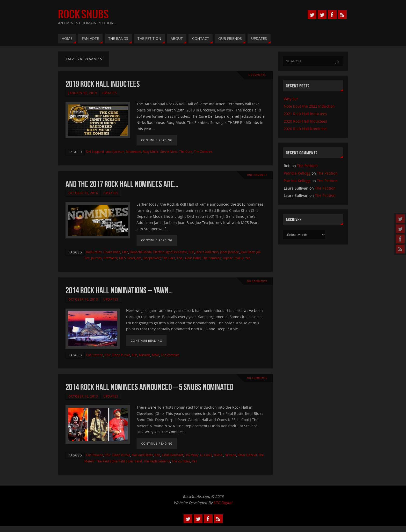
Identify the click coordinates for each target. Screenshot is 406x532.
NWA (156, 355)
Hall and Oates (142, 455)
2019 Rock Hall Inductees (103, 84)
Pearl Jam (134, 258)
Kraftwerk (111, 258)
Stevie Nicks (169, 152)
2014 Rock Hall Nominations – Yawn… (119, 290)
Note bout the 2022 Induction (309, 106)
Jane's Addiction (207, 252)
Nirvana (145, 355)
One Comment (257, 175)
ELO (191, 252)
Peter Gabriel (247, 455)
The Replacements (157, 461)
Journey (97, 258)
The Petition (307, 166)
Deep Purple (121, 355)
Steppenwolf (152, 258)
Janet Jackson (115, 152)
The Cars (169, 258)
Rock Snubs (83, 14)
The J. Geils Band (189, 258)
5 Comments (257, 75)
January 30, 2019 (83, 93)
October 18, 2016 (83, 193)
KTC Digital (223, 503)
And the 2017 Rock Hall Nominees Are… (122, 184)
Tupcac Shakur (233, 258)
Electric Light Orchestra (170, 252)
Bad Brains (94, 252)
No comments (257, 281)
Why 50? (291, 99)
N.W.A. (218, 455)
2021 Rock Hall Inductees (305, 114)
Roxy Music (151, 152)
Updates (110, 93)
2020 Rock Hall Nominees (306, 129)
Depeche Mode (141, 252)
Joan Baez (248, 252)
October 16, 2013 (83, 299)
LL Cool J (206, 455)
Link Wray (192, 455)
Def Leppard (95, 152)
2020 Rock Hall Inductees (305, 121)
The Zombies (203, 152)
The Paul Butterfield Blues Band (119, 461)
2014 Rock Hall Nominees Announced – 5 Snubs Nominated (150, 387)
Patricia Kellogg (297, 173)
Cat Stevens (95, 355)
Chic (125, 252)
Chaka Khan (112, 252)
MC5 (122, 258)
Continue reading (157, 140)
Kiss (135, 355)
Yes (248, 258)
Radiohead (133, 152)
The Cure (186, 152)
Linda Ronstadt (172, 455)
